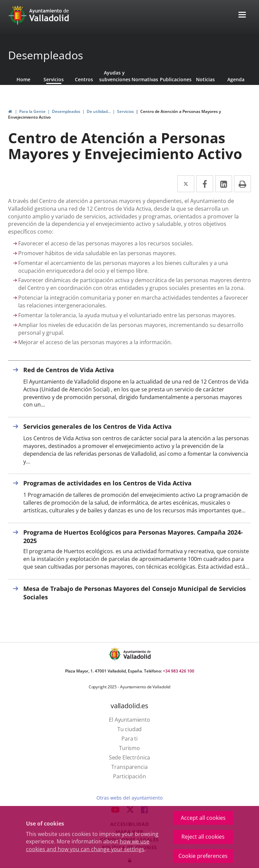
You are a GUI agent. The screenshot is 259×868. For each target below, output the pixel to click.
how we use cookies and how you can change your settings (88, 845)
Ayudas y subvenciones (114, 76)
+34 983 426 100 (179, 671)
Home (23, 79)
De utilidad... (99, 111)
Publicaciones (175, 79)
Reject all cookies (203, 837)
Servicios (54, 79)
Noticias (205, 79)
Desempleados (46, 55)
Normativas (145, 79)
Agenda (236, 79)
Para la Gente (32, 111)
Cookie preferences (203, 856)
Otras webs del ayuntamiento (129, 798)
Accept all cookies (203, 818)
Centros (84, 79)
